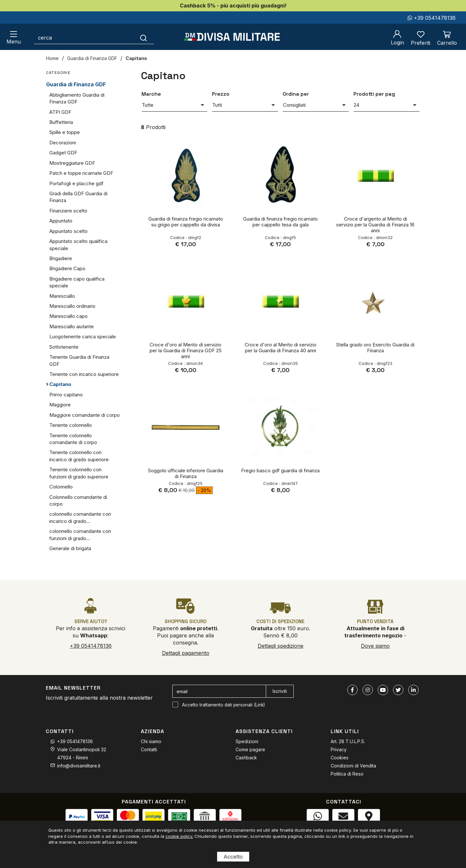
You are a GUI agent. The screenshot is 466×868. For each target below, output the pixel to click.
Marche (151, 94)
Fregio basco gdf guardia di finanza (280, 470)
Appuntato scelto (68, 231)
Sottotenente (64, 347)
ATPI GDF (60, 112)
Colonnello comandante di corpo (78, 500)
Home (52, 58)
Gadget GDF (63, 153)
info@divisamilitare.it (79, 766)
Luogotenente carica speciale (83, 337)
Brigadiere (61, 258)
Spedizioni (247, 741)
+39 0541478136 (432, 18)
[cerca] (84, 38)
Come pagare (250, 749)
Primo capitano (66, 395)
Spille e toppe (65, 132)
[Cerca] (144, 38)
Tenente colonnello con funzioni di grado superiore (79, 473)
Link (259, 705)
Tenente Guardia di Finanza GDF (79, 360)
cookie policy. (179, 836)
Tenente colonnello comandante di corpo (73, 439)
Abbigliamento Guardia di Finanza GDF (77, 98)
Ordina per (296, 94)
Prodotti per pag (374, 94)
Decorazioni (63, 143)
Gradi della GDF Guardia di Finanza (78, 197)
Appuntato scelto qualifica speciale (78, 245)
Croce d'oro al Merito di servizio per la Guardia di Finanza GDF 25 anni (186, 350)
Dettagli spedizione (281, 646)
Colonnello (61, 487)
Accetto (233, 857)
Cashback (246, 758)
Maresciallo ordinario (72, 306)
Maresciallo (62, 296)
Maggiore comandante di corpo (85, 415)
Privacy (339, 749)
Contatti (149, 749)
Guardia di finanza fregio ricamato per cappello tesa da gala (280, 222)
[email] (219, 691)
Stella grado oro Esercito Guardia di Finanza (375, 348)
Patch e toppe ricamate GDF (81, 173)
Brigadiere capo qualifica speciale (77, 282)
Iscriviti (280, 691)
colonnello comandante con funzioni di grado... (80, 535)
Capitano (136, 58)
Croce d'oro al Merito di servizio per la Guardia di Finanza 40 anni (281, 348)
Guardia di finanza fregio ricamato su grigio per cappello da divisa (186, 222)
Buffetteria (61, 122)
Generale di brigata (70, 548)
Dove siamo (375, 646)
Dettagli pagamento (186, 653)
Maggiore (60, 405)
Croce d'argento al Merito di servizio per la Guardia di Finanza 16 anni (375, 225)
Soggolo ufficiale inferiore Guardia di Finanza (186, 473)
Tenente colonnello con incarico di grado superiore (79, 456)
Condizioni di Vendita (353, 766)
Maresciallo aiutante (72, 326)
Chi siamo (151, 741)
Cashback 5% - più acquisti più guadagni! (233, 6)
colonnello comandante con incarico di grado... (80, 517)
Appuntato (61, 221)
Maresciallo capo (68, 316)
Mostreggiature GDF (72, 163)
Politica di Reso (347, 774)
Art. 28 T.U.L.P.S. (348, 741)
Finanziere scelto (68, 211)
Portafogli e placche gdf (76, 183)
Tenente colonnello (71, 425)
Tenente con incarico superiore (84, 374)
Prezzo (221, 94)
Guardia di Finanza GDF (92, 58)
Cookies (340, 758)
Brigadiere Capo (67, 268)
